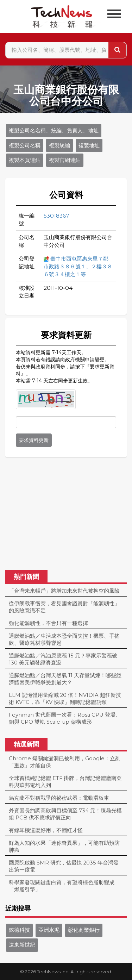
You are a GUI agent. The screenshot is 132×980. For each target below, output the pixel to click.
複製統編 (59, 145)
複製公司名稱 (25, 145)
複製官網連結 (65, 160)
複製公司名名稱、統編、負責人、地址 (54, 131)
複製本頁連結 (25, 160)
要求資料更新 (34, 440)
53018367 (56, 216)
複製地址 (89, 145)
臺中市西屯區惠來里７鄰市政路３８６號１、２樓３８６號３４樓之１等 (78, 266)
